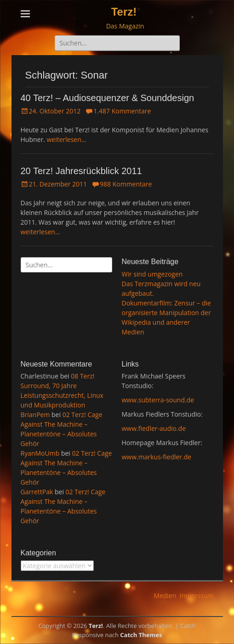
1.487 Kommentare (122, 111)
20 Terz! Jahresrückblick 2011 (81, 171)
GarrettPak (37, 492)
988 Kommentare (126, 184)
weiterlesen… (66, 139)
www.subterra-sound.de (158, 400)
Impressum (197, 596)
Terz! (124, 12)
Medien (165, 596)
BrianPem (35, 415)
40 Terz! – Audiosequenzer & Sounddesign (108, 98)
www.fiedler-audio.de (154, 428)
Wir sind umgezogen (152, 274)
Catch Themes (141, 635)
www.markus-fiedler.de (157, 457)
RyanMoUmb (40, 453)
